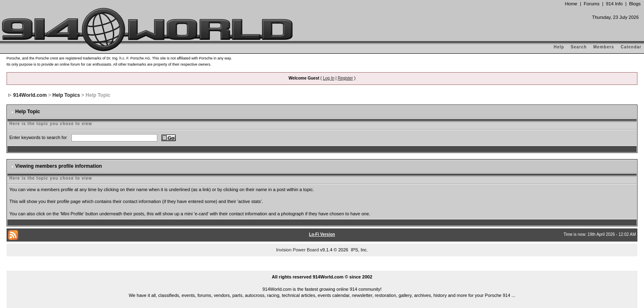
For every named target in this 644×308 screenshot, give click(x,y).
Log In (329, 78)
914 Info (614, 4)
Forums (591, 4)
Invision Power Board (297, 250)
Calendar (631, 47)
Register (345, 78)
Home (571, 4)
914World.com (30, 95)
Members (604, 47)
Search (578, 47)
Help (559, 47)
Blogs (635, 4)
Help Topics (66, 95)
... (322, 267)
